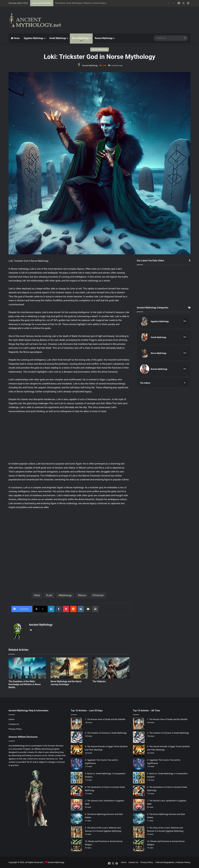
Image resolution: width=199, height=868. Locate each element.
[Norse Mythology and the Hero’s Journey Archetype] (69, 668)
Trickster (99, 595)
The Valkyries (99, 681)
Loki (50, 595)
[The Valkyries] (111, 668)
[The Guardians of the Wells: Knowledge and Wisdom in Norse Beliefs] (27, 668)
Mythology (66, 595)
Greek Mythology (58, 38)
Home (15, 38)
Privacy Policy (15, 729)
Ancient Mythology (90, 66)
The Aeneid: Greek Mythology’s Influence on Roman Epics (81, 3)
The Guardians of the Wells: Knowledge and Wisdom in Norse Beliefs (25, 684)
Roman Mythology (104, 38)
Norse (83, 595)
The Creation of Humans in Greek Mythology (107, 733)
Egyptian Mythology (34, 38)
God (38, 595)
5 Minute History (183, 862)
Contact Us (14, 724)
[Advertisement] (131, 17)
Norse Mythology (80, 38)
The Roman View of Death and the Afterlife (106, 719)
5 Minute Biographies (165, 862)
